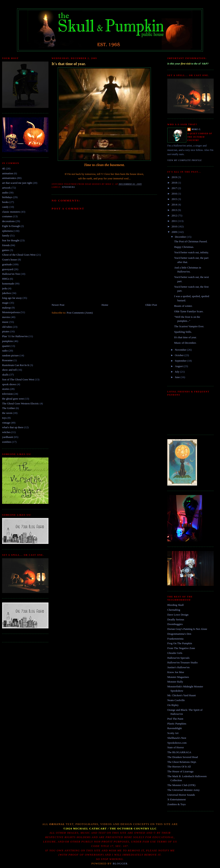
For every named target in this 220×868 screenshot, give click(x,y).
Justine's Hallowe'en (178, 667)
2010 (175, 226)
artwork (6, 188)
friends (6, 245)
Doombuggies (175, 624)
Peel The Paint (175, 719)
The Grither (9, 408)
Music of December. (185, 343)
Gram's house (10, 260)
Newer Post (58, 305)
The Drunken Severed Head (183, 757)
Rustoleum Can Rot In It (16, 365)
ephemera (7, 231)
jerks (5, 288)
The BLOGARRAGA (179, 752)
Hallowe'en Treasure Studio (182, 662)
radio (5, 351)
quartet (6, 346)
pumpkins (7, 341)
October (180, 355)
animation (8, 173)
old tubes (7, 327)
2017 (175, 188)
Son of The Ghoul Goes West (18, 379)
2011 (175, 221)
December (181, 237)
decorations (8, 221)
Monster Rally (175, 682)
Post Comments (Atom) (80, 313)
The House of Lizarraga (180, 771)
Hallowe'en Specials (178, 658)
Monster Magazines (178, 677)
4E (4, 168)
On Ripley (173, 705)
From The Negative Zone (181, 648)
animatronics (9, 178)
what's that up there (13, 427)
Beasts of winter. (183, 306)
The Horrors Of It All (179, 767)
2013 (175, 210)
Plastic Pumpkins (177, 724)
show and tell (9, 370)
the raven (7, 413)
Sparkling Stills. (183, 332)
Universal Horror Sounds (181, 795)
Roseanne (7, 360)
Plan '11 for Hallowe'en (15, 336)
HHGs (6, 279)
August (179, 366)
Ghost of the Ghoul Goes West (19, 255)
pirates (6, 331)
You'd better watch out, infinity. (191, 252)
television (7, 394)
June (178, 377)
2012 (175, 215)
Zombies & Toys (176, 804)
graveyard (8, 269)
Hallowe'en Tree (11, 274)
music (5, 322)
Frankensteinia (175, 639)
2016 (175, 194)
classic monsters (11, 212)
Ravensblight (175, 728)
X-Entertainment (176, 799)
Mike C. (196, 129)
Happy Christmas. (184, 247)
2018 (175, 183)
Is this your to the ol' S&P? (188, 64)
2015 (175, 199)
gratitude (7, 264)
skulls (5, 375)
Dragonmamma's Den (179, 634)
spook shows (9, 384)
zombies (7, 442)
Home (105, 305)
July (178, 372)
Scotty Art (173, 733)
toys (4, 418)
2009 (175, 232)
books (5, 202)
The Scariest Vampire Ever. (189, 326)
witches (6, 432)
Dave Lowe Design (178, 615)
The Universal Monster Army (183, 790)
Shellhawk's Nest (177, 738)
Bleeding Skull (176, 605)
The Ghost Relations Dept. (182, 762)
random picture (10, 355)
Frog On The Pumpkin (180, 643)
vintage (6, 423)
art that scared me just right (17, 183)
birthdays (7, 197)
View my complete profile (185, 160)
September (181, 361)
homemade (8, 284)
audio (5, 193)
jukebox (7, 293)
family (6, 235)
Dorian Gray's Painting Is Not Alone (187, 629)
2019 (175, 177)
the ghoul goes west (13, 399)
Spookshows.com (177, 743)
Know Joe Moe (176, 672)
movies (6, 317)
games (6, 250)
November (181, 350)
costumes (7, 216)
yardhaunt (8, 437)
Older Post (151, 305)
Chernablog (174, 610)
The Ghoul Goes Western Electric (21, 403)
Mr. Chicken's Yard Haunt (182, 695)
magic (5, 303)
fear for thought (11, 240)
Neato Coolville (176, 700)
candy (5, 207)
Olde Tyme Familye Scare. (189, 311)
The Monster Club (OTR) (181, 785)
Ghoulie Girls (175, 653)
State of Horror (176, 747)
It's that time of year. (69, 64)
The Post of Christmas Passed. (191, 241)
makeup (6, 308)
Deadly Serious (176, 619)
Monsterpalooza (11, 312)
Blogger (120, 863)
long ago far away (12, 298)
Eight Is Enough (11, 226)
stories (6, 389)
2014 (175, 205)
